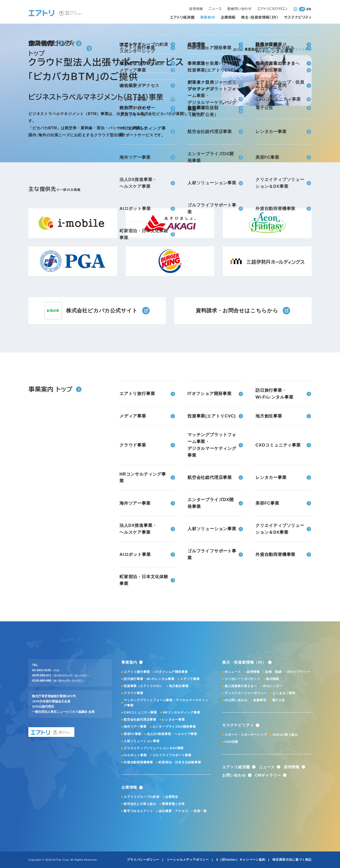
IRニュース (233, 672)
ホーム (238, 49)
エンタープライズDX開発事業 (174, 727)
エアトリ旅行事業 (137, 672)
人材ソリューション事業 (142, 741)
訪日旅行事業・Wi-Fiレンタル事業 (149, 679)
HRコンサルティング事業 (181, 712)
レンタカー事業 (173, 720)
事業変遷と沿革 (173, 804)
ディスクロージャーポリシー (246, 693)
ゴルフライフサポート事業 (172, 755)
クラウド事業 (134, 693)
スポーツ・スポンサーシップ (246, 735)
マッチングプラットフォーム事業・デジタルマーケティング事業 (166, 703)
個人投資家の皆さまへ (241, 686)
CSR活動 (231, 742)
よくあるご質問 (284, 693)
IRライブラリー (299, 672)
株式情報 (273, 679)
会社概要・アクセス (173, 811)
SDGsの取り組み (285, 735)
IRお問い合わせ (236, 700)
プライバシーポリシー (143, 860)
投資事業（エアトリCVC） (144, 686)
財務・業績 (274, 672)
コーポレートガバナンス (242, 679)
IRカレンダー (273, 686)
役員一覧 (200, 811)
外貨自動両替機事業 (138, 762)
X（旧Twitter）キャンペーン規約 (241, 860)
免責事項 (260, 700)
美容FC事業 (132, 734)
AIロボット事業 (135, 755)
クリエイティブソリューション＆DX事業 (154, 748)
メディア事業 (190, 679)
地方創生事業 (179, 686)
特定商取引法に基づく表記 (292, 860)
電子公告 (278, 700)
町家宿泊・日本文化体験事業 (180, 762)
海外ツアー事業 (135, 727)
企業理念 (172, 797)
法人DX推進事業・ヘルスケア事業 (172, 734)
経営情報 (253, 672)
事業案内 (251, 49)
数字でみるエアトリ (138, 811)
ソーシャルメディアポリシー (188, 860)
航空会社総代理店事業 (140, 720)
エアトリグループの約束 (142, 797)
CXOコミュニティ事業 (140, 712)
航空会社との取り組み (140, 804)
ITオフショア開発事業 (172, 672)
